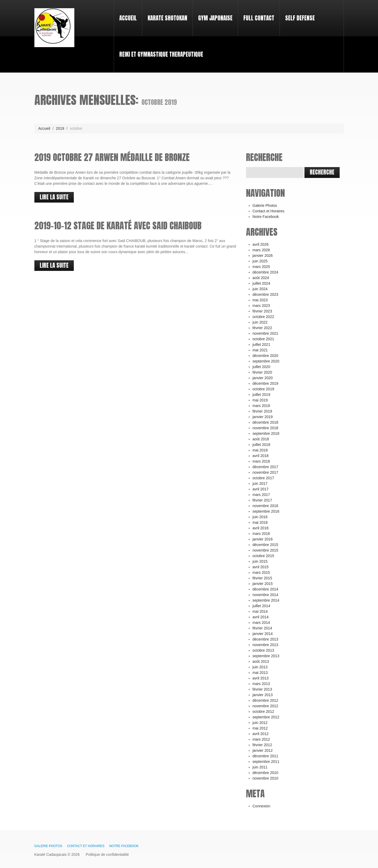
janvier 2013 (263, 695)
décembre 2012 (265, 700)
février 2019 (262, 411)
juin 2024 (260, 289)
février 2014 (262, 628)
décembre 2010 (265, 773)
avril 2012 (261, 734)
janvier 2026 (263, 256)
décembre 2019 (265, 383)
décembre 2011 (265, 756)
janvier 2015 (263, 584)
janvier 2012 (263, 750)
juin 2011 (260, 767)
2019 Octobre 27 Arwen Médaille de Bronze (112, 157)
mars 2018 (261, 461)
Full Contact (259, 18)
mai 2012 (260, 728)
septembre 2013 (266, 656)
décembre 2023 (265, 294)
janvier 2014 (263, 634)
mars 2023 (261, 306)
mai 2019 (260, 400)
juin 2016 (260, 517)
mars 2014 (261, 623)
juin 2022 (260, 322)
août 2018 (261, 439)
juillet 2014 (261, 606)
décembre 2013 (265, 639)
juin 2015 (260, 561)
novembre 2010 (265, 778)
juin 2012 (260, 723)
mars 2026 (261, 250)
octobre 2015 (263, 556)
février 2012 (262, 745)
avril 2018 (261, 456)
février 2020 (262, 372)
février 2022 (262, 328)
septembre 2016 (266, 511)
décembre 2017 (265, 467)
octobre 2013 (263, 650)
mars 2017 (261, 495)
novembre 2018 (265, 428)
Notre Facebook (266, 217)
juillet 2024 (261, 283)
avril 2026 (261, 244)
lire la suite (54, 197)
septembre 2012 (266, 717)
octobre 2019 (263, 389)
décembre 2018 (265, 422)
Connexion (261, 806)
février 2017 (262, 500)
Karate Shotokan (167, 18)
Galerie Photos (265, 205)
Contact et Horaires (269, 211)
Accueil (126, 13)
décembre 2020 (265, 356)
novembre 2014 (265, 595)
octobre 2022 (263, 317)
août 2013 (261, 661)
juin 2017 (260, 484)
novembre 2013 (265, 645)
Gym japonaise (215, 18)
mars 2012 (261, 739)
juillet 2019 (261, 395)
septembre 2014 (266, 600)
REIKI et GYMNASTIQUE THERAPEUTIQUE (161, 54)
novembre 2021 (265, 333)
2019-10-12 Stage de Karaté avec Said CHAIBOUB (118, 225)
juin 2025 (260, 261)
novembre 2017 (265, 472)
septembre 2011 (266, 762)
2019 (60, 128)
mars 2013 (261, 684)
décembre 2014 (265, 589)
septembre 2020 (266, 361)
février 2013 (262, 689)
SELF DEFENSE (300, 18)
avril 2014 (261, 617)
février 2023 (262, 311)
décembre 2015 (265, 545)
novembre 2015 (265, 550)
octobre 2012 (263, 712)
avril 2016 (261, 528)
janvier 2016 (263, 539)
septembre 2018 (266, 433)
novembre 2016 (265, 506)
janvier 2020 (263, 378)
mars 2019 (261, 406)
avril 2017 (261, 489)
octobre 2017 (263, 478)
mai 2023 (260, 300)
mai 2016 (260, 522)
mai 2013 (260, 673)
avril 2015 (261, 567)
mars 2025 (261, 267)
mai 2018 (260, 450)
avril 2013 (261, 678)
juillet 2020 (261, 367)
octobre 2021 (263, 339)
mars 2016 (261, 534)
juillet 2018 (261, 445)
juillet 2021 (261, 344)
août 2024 (261, 278)
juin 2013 (260, 667)
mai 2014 (260, 611)
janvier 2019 (263, 417)
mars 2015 (261, 572)
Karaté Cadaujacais (51, 854)
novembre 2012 (265, 706)
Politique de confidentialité (107, 854)
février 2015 (262, 578)
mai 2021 (260, 350)
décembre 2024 (265, 272)
